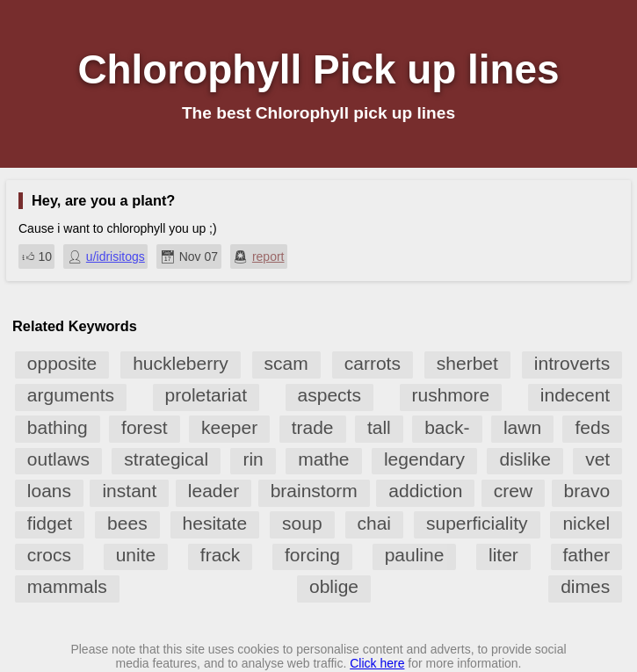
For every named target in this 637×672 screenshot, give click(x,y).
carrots (373, 363)
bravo (587, 491)
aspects (329, 395)
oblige (334, 586)
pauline (415, 555)
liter (503, 555)
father (587, 555)
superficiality (477, 523)
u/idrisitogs (116, 257)
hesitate (215, 523)
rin (253, 459)
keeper (229, 427)
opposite (62, 363)
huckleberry (181, 363)
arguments (71, 395)
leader (214, 491)
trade (313, 427)
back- (447, 427)
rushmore (451, 395)
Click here (377, 663)
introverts (572, 363)
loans (49, 491)
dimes (585, 586)
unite (136, 555)
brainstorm (314, 491)
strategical (166, 459)
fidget (50, 523)
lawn (522, 427)
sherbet (467, 363)
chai (375, 523)
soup (302, 523)
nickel (586, 523)
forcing (312, 555)
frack (221, 555)
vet (597, 459)
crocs (49, 555)
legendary (424, 459)
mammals (67, 586)
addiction (425, 491)
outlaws (58, 459)
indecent (575, 395)
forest (145, 427)
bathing (58, 427)
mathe (323, 459)
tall (379, 427)
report (268, 257)
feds (592, 427)
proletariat (206, 395)
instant (129, 491)
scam (286, 363)
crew (513, 491)
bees (127, 523)
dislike (525, 459)
